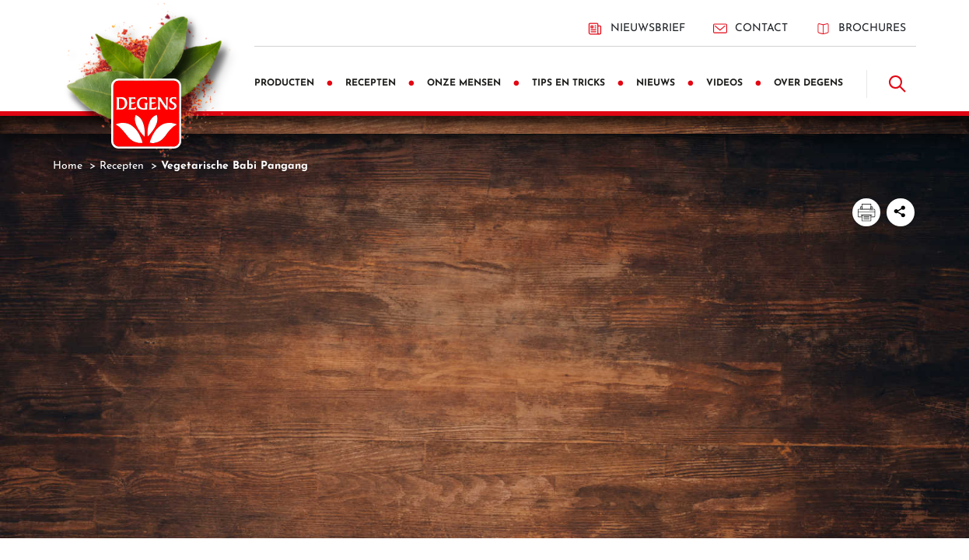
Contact (750, 28)
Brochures (861, 28)
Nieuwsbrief (636, 29)
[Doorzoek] (897, 84)
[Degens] (146, 114)
